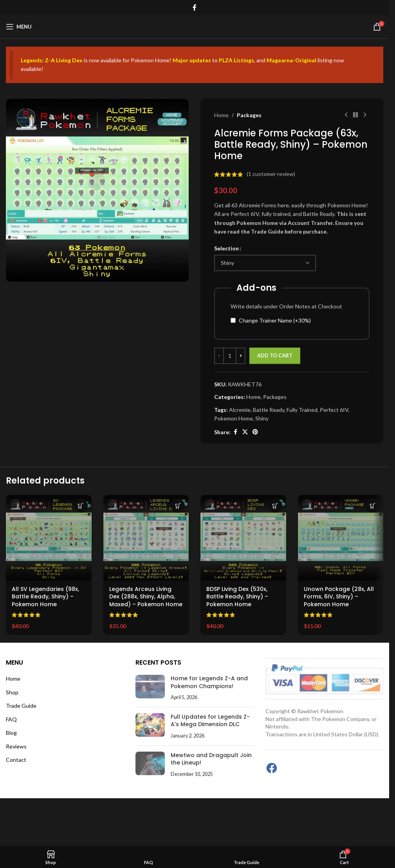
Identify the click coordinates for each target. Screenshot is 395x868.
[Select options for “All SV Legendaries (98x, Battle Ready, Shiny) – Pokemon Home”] (81, 506)
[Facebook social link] (195, 7)
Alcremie (240, 409)
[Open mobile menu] (19, 27)
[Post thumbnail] (150, 688)
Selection (226, 248)
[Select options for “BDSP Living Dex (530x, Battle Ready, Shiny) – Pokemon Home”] (275, 506)
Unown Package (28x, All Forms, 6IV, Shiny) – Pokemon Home (339, 597)
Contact (16, 760)
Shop (12, 692)
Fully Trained (302, 409)
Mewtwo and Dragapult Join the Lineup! (211, 759)
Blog (11, 733)
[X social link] (245, 432)
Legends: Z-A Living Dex (52, 60)
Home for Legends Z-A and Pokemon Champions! (209, 682)
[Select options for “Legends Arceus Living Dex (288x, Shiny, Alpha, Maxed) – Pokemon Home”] (178, 506)
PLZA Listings (236, 60)
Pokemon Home (234, 418)
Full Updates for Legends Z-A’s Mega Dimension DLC (210, 721)
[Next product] (365, 115)
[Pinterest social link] (255, 432)
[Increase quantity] (241, 356)
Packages (249, 115)
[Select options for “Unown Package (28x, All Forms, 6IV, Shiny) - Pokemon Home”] (372, 506)
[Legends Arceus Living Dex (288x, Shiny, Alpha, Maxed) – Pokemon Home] (146, 538)
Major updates (192, 60)
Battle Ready (269, 409)
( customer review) (271, 174)
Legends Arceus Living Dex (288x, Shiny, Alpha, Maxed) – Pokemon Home (146, 597)
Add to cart (275, 355)
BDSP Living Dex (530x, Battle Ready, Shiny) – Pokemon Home (237, 597)
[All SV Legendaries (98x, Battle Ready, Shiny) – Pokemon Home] (49, 538)
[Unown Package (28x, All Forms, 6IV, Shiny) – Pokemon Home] (341, 538)
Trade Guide (21, 706)
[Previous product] (346, 115)
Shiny (262, 418)
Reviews (16, 746)
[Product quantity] (230, 356)
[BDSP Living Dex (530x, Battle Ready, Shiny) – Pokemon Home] (243, 538)
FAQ (11, 719)
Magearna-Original (291, 60)
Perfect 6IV (334, 409)
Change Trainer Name (275, 320)
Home (221, 115)
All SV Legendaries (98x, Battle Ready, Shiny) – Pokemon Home (45, 597)
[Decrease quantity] (219, 356)
